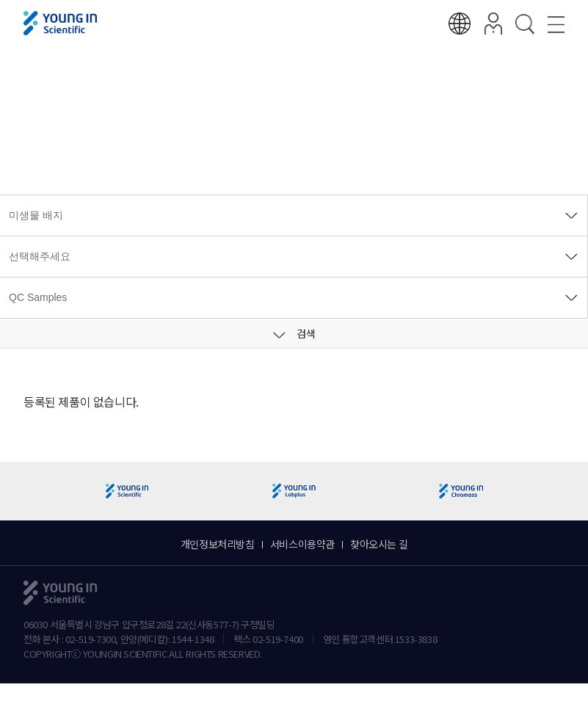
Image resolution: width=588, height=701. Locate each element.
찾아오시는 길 (379, 544)
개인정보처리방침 (218, 544)
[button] (571, 491)
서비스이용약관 (302, 544)
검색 (294, 333)
